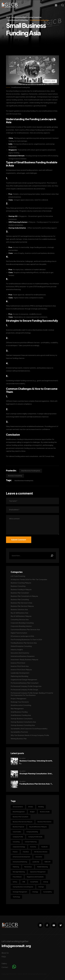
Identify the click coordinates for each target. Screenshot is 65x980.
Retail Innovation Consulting (21, 705)
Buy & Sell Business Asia (19, 613)
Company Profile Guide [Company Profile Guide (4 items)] (35, 837)
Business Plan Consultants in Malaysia (24, 596)
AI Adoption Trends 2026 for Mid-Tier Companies (29, 579)
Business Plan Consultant (20, 593)
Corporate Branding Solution (21, 626)
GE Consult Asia (15, 114)
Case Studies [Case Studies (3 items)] (17, 832)
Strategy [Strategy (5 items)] (35, 892)
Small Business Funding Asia (21, 87)
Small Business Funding (19, 712)
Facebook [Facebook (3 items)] (44, 847)
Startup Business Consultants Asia (23, 722)
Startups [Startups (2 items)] (41, 887)
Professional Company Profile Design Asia (26, 686)
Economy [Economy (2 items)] (33, 847)
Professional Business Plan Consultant (25, 683)
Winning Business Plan (19, 739)
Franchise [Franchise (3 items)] (26, 852)
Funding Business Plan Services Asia (24, 643)
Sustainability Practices (19, 732)
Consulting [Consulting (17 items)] (16, 842)
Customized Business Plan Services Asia (25, 629)
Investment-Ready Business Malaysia (24, 659)
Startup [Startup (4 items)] (46, 882)
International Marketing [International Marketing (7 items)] (20, 862)
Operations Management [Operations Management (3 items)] (38, 872)
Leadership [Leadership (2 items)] (36, 862)
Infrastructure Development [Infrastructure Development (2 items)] (21, 857)
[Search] (52, 556)
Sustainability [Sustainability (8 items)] (48, 892)
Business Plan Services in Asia (21, 603)
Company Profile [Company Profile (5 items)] (18, 837)
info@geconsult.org (16, 946)
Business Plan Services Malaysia (22, 606)
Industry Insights (17, 649)
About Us (5, 953)
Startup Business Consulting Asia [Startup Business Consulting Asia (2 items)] (23, 887)
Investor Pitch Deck (18, 663)
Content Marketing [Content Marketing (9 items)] (31, 842)
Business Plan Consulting (20, 599)
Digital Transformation (19, 633)
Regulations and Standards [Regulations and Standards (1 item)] (35, 877)
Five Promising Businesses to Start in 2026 (26, 639)
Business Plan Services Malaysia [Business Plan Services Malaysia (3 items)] (23, 822)
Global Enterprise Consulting (21, 646)
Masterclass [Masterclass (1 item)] (28, 867)
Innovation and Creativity (20, 653)
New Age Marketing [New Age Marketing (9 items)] (19, 872)
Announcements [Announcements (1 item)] (18, 807)
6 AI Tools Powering (18, 576)
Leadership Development (20, 673)
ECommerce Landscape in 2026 (22, 636)
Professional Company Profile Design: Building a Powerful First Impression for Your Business (32, 694)
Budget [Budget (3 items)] (32, 812)
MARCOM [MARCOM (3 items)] (47, 862)
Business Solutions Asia (19, 609)
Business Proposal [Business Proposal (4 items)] (18, 827)
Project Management (18, 698)
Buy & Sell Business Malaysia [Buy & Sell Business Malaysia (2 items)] (38, 827)
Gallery (4, 963)
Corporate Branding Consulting (22, 623)
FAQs (4, 957)
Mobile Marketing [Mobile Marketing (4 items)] (42, 867)
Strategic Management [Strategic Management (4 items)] (20, 892)
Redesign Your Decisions (20, 702)
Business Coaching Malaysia (21, 583)
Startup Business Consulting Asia (23, 725)
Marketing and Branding (19, 676)
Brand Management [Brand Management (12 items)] (19, 812)
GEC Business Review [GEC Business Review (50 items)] (41, 852)
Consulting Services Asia (20, 619)
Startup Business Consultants (22, 718)
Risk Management (17, 708)
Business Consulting (15, 476)
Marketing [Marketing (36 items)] (16, 867)
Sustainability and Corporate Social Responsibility (29, 729)
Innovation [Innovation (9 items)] (39, 857)
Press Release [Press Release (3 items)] (17, 877)
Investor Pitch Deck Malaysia (21, 669)
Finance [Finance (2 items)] (15, 852)
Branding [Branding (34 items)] (41, 807)
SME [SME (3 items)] (24, 882)
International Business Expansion (23, 656)
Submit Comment (19, 540)
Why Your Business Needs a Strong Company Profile (30, 735)
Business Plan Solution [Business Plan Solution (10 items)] (44, 822)
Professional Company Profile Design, (25, 690)
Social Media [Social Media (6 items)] (34, 882)
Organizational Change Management (24, 679)
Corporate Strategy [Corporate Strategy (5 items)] (19, 847)
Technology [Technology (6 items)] (16, 897)
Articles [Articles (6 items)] (31, 807)
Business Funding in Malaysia (21, 589)
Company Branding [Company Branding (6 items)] (32, 832)
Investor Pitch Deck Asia (20, 666)
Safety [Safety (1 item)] (15, 882)
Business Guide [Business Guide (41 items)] (45, 812)
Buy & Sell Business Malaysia (21, 616)
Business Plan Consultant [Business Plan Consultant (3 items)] (21, 817)
